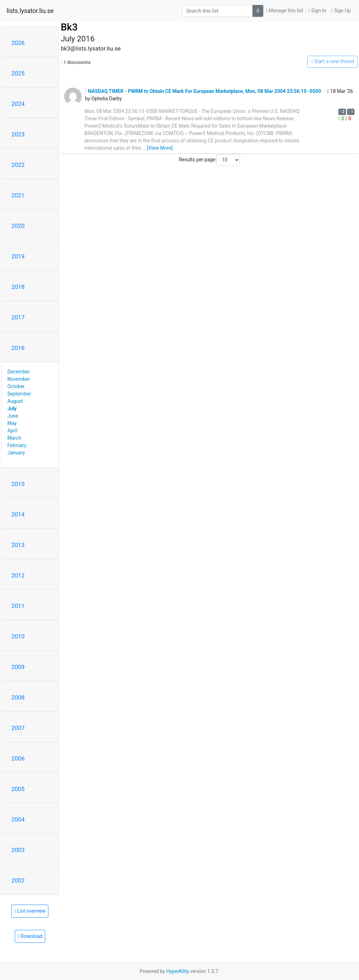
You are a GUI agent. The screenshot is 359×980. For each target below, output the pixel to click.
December (19, 372)
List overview (30, 911)
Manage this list (285, 11)
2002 (18, 880)
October (16, 386)
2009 (18, 667)
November (19, 379)
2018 (18, 287)
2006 (18, 758)
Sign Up (341, 11)
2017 (18, 317)
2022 (18, 165)
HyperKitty (178, 971)
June (13, 416)
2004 (18, 819)
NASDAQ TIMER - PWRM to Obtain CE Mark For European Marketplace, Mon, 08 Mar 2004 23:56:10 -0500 (203, 91)
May (12, 423)
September (19, 394)
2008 (18, 697)
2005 (18, 789)
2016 (18, 348)
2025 (18, 73)
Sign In (317, 11)
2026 (18, 43)
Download (30, 936)
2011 (18, 606)
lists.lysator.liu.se (30, 11)
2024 (18, 104)
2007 (18, 728)
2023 (18, 134)
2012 (18, 575)
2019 (18, 256)
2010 (18, 636)
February (17, 445)
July (12, 408)
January (16, 453)
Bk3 (69, 27)
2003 (18, 850)
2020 (18, 226)
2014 (18, 514)
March (14, 438)
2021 (18, 195)
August (15, 401)
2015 (18, 484)
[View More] (160, 148)
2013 (18, 545)
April (12, 431)
